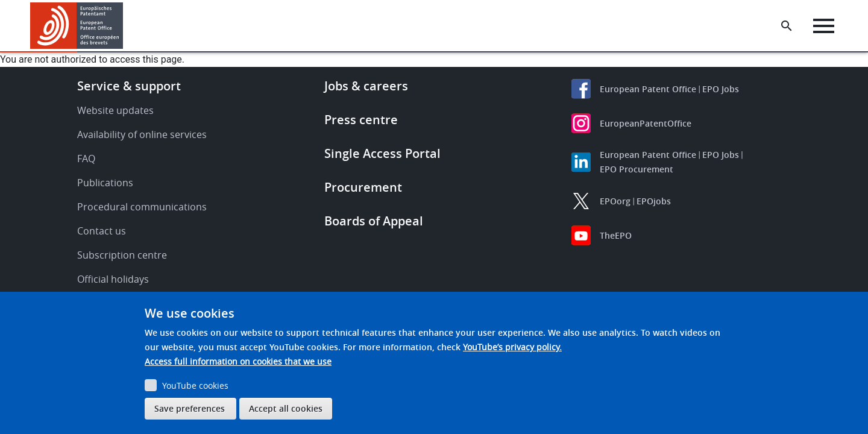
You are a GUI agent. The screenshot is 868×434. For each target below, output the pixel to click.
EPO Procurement (637, 169)
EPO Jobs (721, 89)
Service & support (129, 86)
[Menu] (824, 26)
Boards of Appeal (374, 221)
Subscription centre (122, 255)
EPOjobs (654, 201)
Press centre (361, 120)
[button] (125, 26)
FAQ (86, 159)
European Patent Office (648, 89)
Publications (105, 183)
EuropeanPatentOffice (646, 123)
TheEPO (616, 235)
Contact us (102, 231)
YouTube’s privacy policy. (512, 347)
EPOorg (615, 201)
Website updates (115, 110)
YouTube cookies (195, 385)
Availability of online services (142, 134)
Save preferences (190, 408)
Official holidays (113, 279)
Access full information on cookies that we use (238, 361)
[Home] (77, 26)
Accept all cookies (286, 408)
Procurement (363, 187)
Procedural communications (142, 207)
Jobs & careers (366, 86)
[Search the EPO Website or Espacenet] (787, 26)
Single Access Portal (382, 153)
